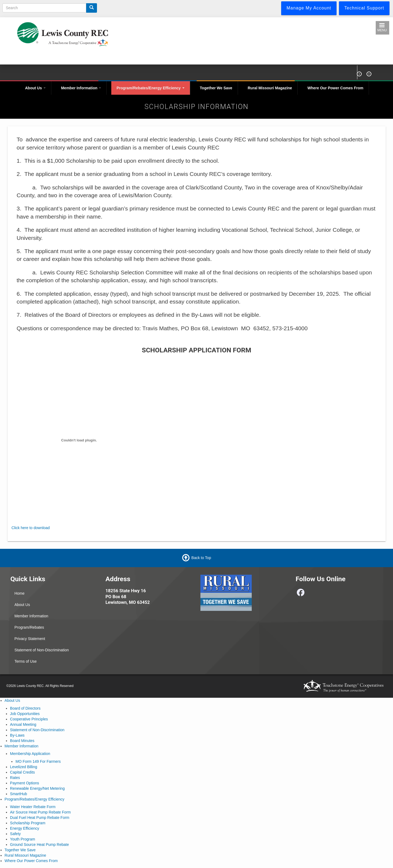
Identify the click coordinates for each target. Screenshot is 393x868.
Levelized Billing (23, 767)
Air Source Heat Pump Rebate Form (40, 812)
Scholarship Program (28, 823)
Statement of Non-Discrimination (42, 650)
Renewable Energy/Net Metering (37, 788)
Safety (15, 834)
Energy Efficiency (25, 828)
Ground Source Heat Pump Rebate (39, 845)
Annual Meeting (23, 724)
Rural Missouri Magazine (270, 88)
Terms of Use (25, 661)
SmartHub (19, 794)
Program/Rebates (29, 627)
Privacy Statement (30, 639)
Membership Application (30, 754)
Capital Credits (22, 772)
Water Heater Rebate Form (33, 807)
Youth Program (23, 839)
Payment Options (24, 783)
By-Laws (17, 735)
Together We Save (216, 88)
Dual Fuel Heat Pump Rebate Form (40, 818)
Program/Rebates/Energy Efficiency (151, 88)
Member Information (81, 88)
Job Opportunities (25, 714)
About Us (35, 88)
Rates (15, 778)
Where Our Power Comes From (335, 88)
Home (19, 593)
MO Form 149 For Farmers (38, 761)
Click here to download (31, 528)
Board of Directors (25, 708)
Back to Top (201, 558)
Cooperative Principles (29, 719)
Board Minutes (22, 741)
